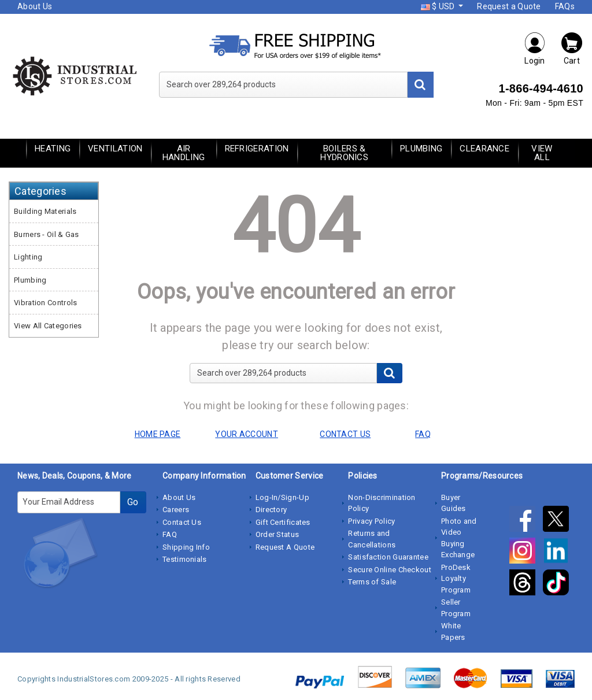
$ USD (439, 6)
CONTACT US (345, 434)
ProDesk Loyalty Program (456, 579)
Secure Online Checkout (390, 570)
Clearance (484, 149)
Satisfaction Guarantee (388, 557)
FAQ (170, 534)
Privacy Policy (371, 521)
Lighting (28, 257)
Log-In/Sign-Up (282, 497)
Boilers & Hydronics (344, 153)
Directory (271, 510)
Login (535, 48)
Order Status (277, 534)
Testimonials (185, 559)
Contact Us (182, 522)
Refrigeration (257, 149)
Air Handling (184, 153)
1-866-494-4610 (541, 88)
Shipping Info (186, 547)
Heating (53, 149)
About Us (35, 6)
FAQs (565, 6)
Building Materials (45, 211)
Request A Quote (285, 547)
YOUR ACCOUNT (247, 434)
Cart (572, 48)
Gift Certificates (283, 522)
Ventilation (115, 149)
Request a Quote (509, 6)
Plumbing (421, 149)
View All (542, 153)
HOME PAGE (158, 434)
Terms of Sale (372, 582)
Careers (176, 510)
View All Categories (48, 326)
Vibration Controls (45, 303)
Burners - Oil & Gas (47, 234)
